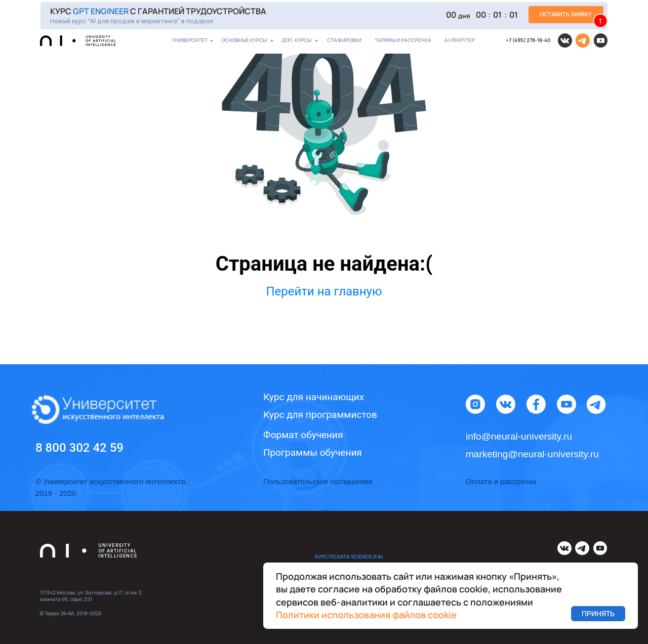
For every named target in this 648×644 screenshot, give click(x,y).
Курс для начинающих (314, 397)
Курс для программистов (320, 415)
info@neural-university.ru (519, 436)
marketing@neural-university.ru (532, 454)
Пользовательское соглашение (318, 481)
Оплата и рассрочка (501, 481)
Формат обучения (303, 435)
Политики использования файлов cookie (366, 615)
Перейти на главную (324, 291)
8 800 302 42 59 (79, 448)
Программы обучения (313, 453)
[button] (324, 15)
